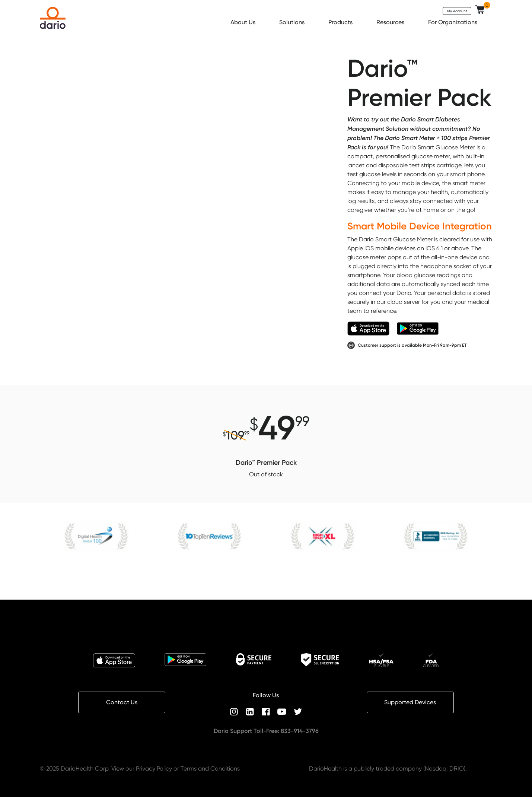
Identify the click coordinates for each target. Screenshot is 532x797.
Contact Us (122, 702)
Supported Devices (410, 702)
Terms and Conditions (210, 769)
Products (341, 22)
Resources (391, 22)
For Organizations (453, 22)
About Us (244, 22)
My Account (457, 11)
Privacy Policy (154, 769)
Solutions (293, 22)
